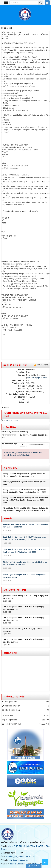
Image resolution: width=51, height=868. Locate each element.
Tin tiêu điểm (10, 468)
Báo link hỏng (43, 365)
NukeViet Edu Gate (17, 864)
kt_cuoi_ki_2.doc (10, 420)
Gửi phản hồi (34, 866)
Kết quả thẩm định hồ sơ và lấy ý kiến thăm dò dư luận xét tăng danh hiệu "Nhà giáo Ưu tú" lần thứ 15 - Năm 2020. (25, 509)
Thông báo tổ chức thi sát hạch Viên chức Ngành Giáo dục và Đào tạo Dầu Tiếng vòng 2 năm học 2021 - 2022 (24, 491)
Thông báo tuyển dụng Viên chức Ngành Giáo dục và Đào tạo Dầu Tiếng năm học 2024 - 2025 (24, 475)
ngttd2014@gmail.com (37, 378)
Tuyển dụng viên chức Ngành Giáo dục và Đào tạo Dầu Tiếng (24, 483)
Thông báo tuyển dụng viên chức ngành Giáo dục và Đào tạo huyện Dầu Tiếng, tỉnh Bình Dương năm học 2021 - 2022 (25, 500)
